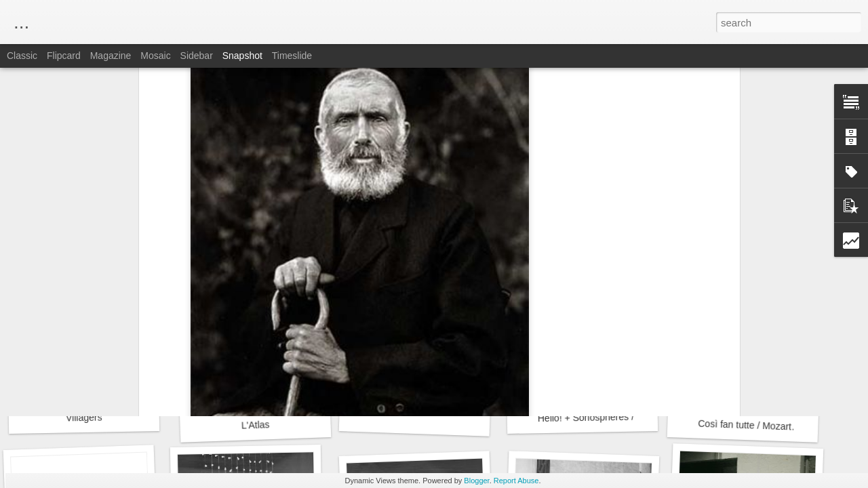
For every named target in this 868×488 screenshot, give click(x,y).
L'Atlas (256, 425)
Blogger (476, 481)
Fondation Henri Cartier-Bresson (495, 216)
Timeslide (292, 56)
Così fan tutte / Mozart (745, 425)
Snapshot (242, 56)
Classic (22, 56)
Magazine (111, 56)
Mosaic (155, 56)
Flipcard (64, 56)
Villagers (84, 418)
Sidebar (197, 56)
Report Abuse (516, 481)
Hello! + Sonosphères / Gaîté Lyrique (616, 417)
